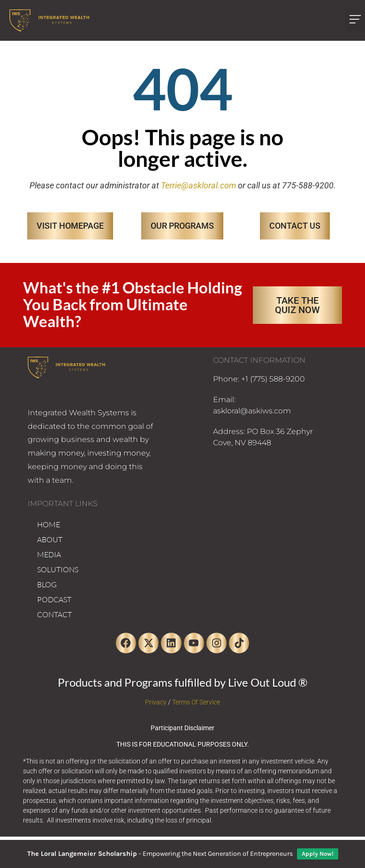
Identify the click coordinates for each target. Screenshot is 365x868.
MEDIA (49, 554)
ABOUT (50, 539)
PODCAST (54, 599)
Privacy (156, 705)
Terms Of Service (196, 705)
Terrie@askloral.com (198, 185)
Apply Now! (318, 854)
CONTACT (54, 614)
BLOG (47, 584)
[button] (355, 20)
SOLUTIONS (58, 569)
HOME (49, 524)
